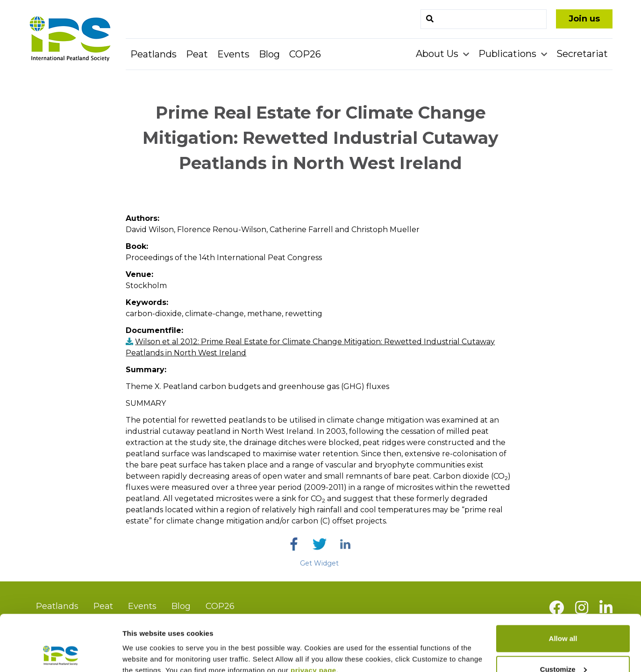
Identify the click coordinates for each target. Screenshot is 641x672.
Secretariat (582, 54)
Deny (563, 647)
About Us (438, 54)
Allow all (563, 586)
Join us (584, 19)
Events (233, 54)
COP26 (305, 54)
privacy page (313, 618)
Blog (269, 54)
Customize (563, 617)
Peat (197, 54)
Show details (144, 643)
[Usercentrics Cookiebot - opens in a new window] (61, 654)
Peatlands (153, 54)
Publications (509, 54)
